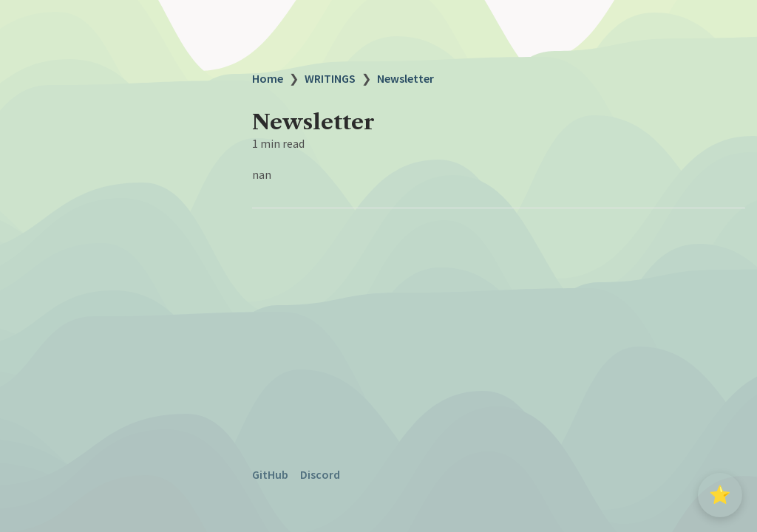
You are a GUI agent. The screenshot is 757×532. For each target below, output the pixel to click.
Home (268, 78)
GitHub (270, 474)
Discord (320, 474)
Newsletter (405, 78)
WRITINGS (330, 78)
